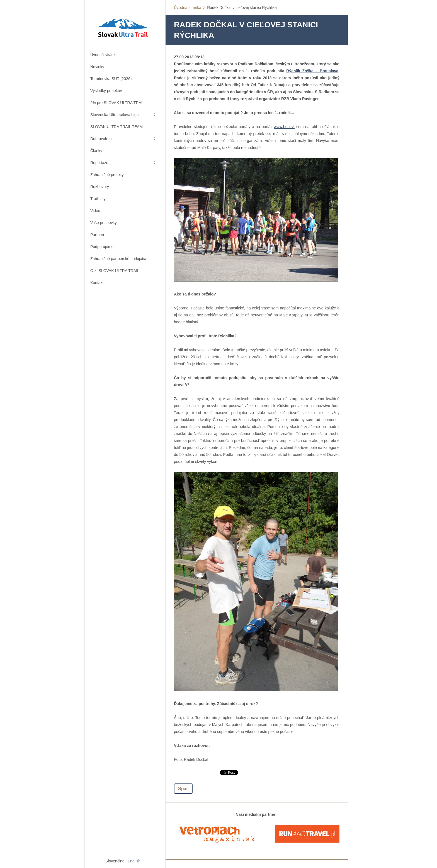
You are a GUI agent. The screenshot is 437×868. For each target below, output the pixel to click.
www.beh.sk (284, 127)
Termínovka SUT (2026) (111, 79)
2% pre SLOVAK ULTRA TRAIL (117, 103)
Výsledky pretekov (106, 91)
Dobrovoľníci (101, 139)
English (134, 861)
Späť (183, 789)
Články (96, 151)
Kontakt (97, 283)
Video (95, 211)
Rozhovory (100, 187)
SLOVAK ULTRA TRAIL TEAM (116, 127)
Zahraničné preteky (107, 175)
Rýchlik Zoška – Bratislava (312, 71)
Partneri (97, 235)
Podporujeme (102, 247)
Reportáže (99, 163)
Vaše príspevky (104, 223)
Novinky (97, 67)
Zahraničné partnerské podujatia (118, 259)
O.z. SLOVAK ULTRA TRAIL (115, 271)
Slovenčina (115, 861)
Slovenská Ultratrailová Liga (115, 115)
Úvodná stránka (104, 55)
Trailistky (98, 199)
